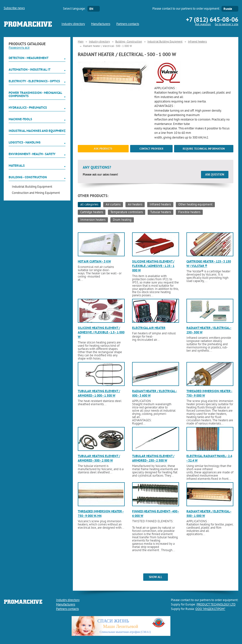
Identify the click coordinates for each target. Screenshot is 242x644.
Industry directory (73, 24)
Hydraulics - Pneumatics (28, 108)
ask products (103, 149)
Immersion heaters (93, 220)
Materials (17, 166)
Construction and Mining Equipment (36, 193)
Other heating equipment (195, 205)
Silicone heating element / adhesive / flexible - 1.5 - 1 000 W (101, 332)
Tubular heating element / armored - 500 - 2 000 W (99, 458)
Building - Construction (28, 177)
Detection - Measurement (29, 58)
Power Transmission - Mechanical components (35, 94)
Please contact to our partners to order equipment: (186, 9)
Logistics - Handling (25, 142)
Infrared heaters (197, 42)
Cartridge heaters (92, 212)
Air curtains (113, 205)
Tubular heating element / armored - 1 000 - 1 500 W (99, 393)
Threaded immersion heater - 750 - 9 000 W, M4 (101, 513)
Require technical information (204, 149)
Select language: (74, 9)
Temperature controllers (127, 212)
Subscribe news (14, 8)
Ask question (203, 25)
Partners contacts (128, 24)
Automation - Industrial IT (30, 70)
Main (81, 42)
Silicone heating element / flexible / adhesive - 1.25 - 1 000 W (153, 266)
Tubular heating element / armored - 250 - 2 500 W (153, 458)
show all (156, 577)
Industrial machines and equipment (37, 131)
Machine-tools (20, 119)
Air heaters (135, 205)
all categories (89, 205)
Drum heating (122, 220)
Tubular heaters (161, 212)
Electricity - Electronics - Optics (34, 81)
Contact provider (151, 149)
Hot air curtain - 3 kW (94, 261)
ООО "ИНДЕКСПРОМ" (210, 609)
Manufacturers (101, 24)
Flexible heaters (189, 212)
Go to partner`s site (227, 25)
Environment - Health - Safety (32, 154)
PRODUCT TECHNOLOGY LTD (216, 605)
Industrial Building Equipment (32, 187)
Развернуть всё (19, 48)
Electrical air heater (149, 328)
